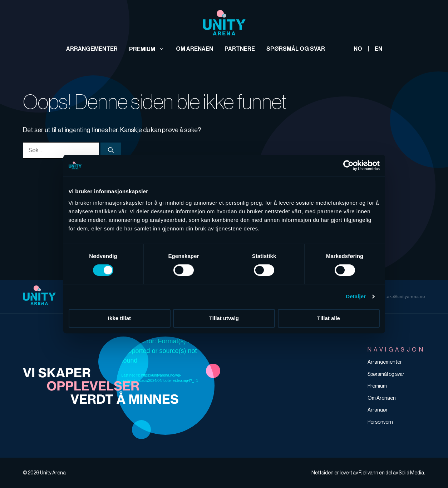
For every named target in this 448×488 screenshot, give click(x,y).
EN (378, 49)
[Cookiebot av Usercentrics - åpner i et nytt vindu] (348, 165)
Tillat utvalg (224, 318)
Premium (147, 49)
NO (358, 49)
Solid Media (411, 473)
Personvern (380, 422)
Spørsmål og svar (296, 49)
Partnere (240, 49)
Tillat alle (329, 318)
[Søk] (111, 150)
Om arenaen (195, 49)
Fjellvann (368, 473)
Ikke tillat (119, 318)
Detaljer (356, 296)
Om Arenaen (382, 398)
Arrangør (378, 410)
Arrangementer (92, 49)
